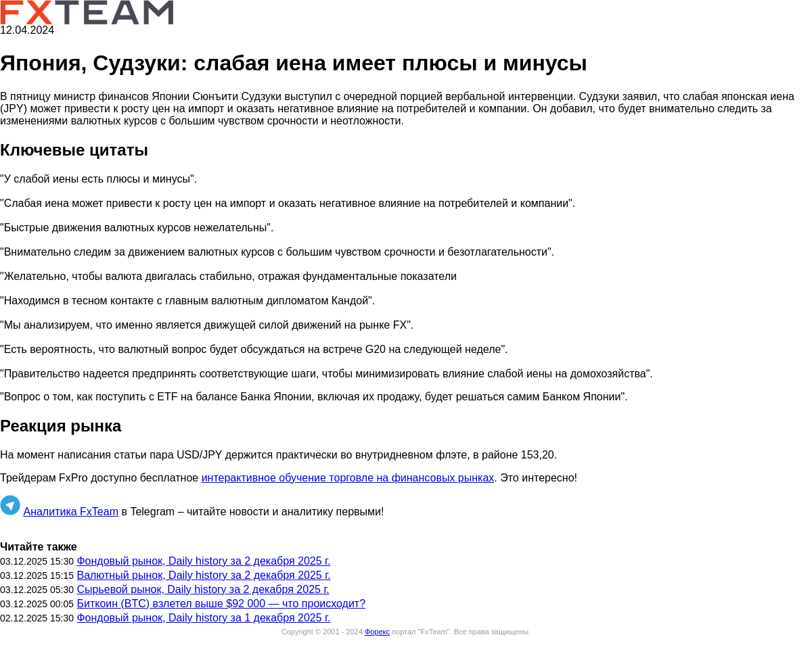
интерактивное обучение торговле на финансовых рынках (348, 478)
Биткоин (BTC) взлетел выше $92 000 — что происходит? (221, 604)
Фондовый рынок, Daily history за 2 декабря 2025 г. (203, 561)
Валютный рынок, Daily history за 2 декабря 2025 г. (203, 575)
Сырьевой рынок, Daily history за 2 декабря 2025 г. (203, 589)
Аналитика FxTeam (71, 512)
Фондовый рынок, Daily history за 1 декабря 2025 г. (203, 618)
